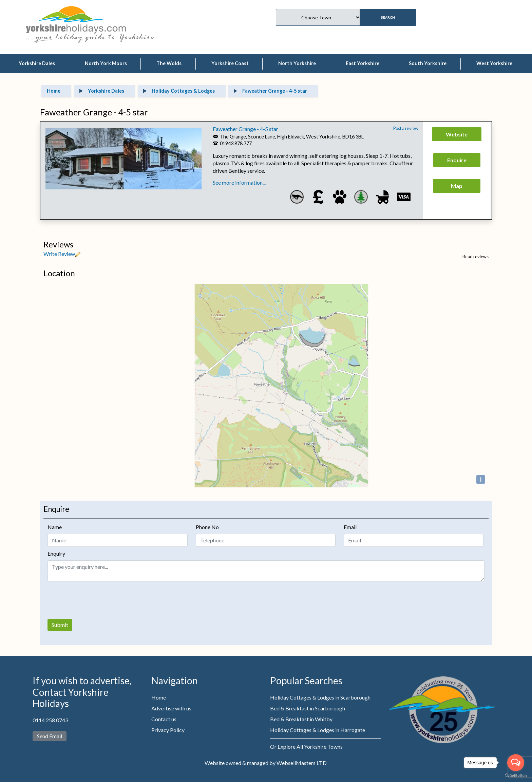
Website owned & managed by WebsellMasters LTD (266, 763)
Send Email (50, 736)
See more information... (239, 182)
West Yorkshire (494, 63)
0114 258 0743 (50, 720)
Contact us (164, 719)
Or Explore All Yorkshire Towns (306, 747)
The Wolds (169, 63)
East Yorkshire (363, 63)
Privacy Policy (168, 730)
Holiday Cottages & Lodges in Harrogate (318, 730)
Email (350, 527)
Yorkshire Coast (230, 63)
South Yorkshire (428, 63)
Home (159, 697)
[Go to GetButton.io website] (516, 775)
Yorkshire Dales (37, 63)
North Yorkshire (297, 63)
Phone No (207, 527)
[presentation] (99, 600)
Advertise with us (171, 708)
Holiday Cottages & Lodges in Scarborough (320, 697)
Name (55, 527)
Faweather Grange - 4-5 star (245, 129)
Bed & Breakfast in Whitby (301, 719)
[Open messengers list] (516, 763)
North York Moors (106, 63)
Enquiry (56, 553)
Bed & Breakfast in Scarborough (308, 708)
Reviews (58, 244)
